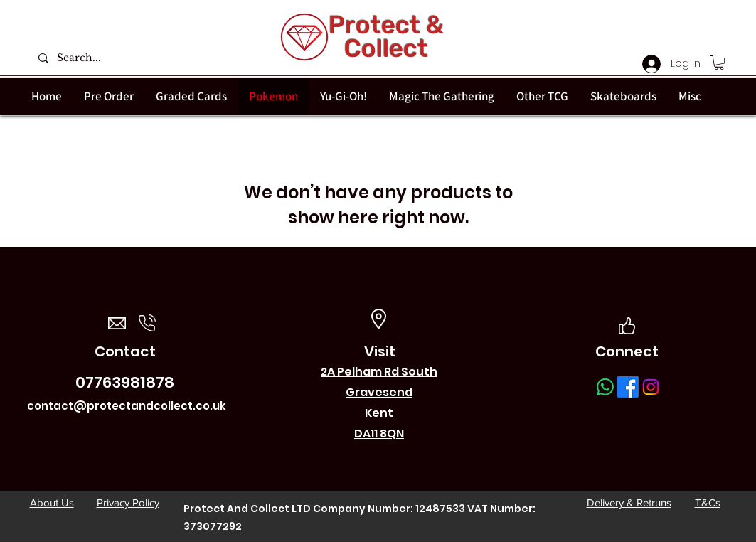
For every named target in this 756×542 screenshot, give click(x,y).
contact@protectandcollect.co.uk (127, 406)
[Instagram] (651, 387)
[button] (719, 63)
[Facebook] (628, 387)
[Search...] (115, 58)
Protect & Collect (386, 37)
